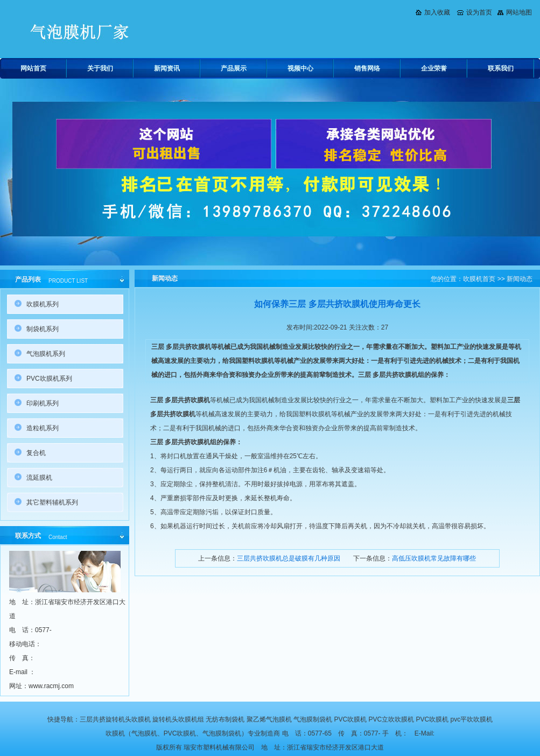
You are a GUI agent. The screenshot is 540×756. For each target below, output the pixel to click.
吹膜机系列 (43, 304)
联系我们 (501, 68)
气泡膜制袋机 (313, 719)
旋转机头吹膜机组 (178, 719)
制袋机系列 (43, 329)
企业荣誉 (434, 68)
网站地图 (519, 12)
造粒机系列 (43, 428)
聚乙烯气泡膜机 (269, 719)
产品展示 (234, 68)
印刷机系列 (43, 403)
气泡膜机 (144, 733)
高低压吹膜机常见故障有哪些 (434, 558)
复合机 (36, 453)
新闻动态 (520, 279)
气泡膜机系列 (46, 354)
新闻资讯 (167, 68)
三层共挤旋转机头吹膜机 (115, 719)
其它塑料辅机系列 (52, 502)
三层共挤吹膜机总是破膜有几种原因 (289, 558)
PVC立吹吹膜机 (392, 719)
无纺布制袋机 (225, 719)
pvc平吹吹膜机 (472, 719)
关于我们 (100, 68)
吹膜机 (115, 733)
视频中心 (300, 68)
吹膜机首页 (479, 279)
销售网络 (367, 68)
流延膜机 (39, 478)
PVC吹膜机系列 (49, 379)
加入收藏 (437, 12)
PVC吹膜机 (350, 719)
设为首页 (479, 12)
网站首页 (33, 68)
